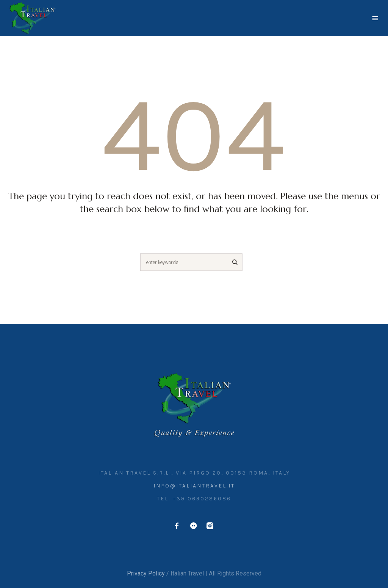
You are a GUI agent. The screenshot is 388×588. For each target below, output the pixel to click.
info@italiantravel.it (194, 486)
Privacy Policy (146, 573)
